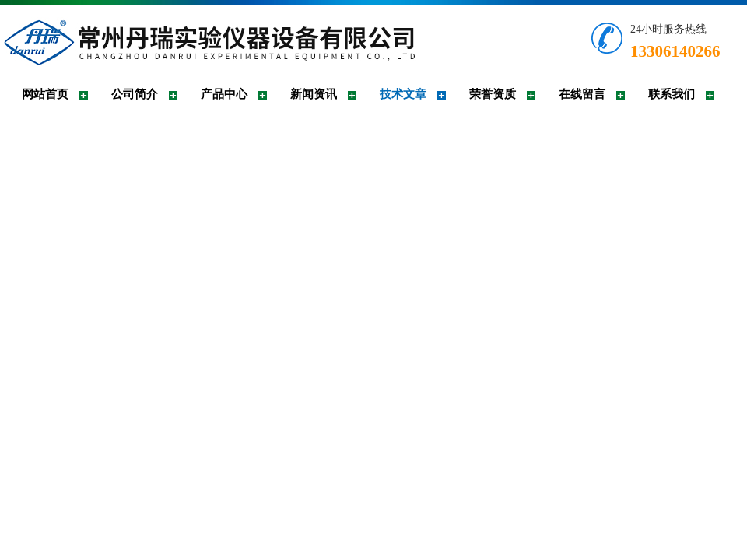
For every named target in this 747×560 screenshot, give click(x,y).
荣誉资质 (493, 94)
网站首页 (45, 94)
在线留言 (582, 94)
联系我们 (672, 94)
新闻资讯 (314, 94)
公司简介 (135, 94)
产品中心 (224, 94)
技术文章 (403, 94)
